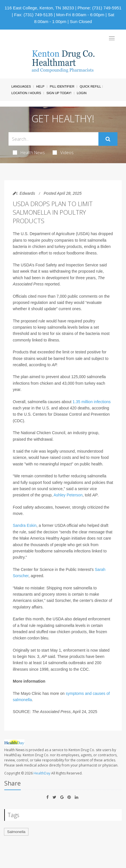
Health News (29, 152)
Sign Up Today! (59, 93)
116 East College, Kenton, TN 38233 (39, 8)
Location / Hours (26, 93)
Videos (63, 152)
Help (40, 86)
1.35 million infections (92, 402)
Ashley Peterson (68, 495)
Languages (21, 86)
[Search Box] (53, 139)
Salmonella (16, 832)
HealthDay (42, 773)
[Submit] (108, 139)
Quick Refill (90, 86)
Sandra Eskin (25, 525)
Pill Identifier (62, 86)
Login (82, 93)
